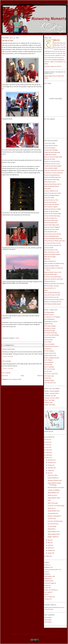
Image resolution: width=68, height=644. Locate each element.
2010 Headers (48, 617)
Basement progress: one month (56, 487)
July (49, 473)
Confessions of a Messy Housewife (54, 173)
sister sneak (47, 592)
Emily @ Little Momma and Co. (53, 184)
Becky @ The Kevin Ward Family (53, 157)
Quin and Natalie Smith (51, 274)
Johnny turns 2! (52, 508)
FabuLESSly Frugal (50, 331)
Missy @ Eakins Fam (50, 261)
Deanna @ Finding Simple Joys (53, 177)
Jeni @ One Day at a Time (51, 200)
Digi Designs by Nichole (51, 321)
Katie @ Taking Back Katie (52, 236)
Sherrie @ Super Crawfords (52, 286)
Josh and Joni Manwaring (51, 220)
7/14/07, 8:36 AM (7, 368)
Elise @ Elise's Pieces (50, 182)
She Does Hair (48, 365)
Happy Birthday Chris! (54, 531)
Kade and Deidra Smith (51, 232)
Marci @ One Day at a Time (52, 252)
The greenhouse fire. (53, 513)
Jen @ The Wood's (49, 198)
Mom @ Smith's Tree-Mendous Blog (54, 263)
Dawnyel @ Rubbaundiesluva (52, 175)
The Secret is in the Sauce (51, 374)
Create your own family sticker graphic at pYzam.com (35, 634)
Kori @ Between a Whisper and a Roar (55, 241)
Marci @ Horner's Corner (51, 250)
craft (46, 572)
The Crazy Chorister (50, 369)
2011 (47, 447)
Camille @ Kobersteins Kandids (53, 166)
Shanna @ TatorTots (50, 281)
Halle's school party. (53, 503)
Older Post (40, 376)
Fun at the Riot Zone (53, 524)
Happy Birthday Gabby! (54, 498)
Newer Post (5, 376)
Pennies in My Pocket (50, 353)
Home (23, 376)
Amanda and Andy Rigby (51, 150)
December (50, 460)
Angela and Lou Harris (50, 155)
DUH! (49, 500)
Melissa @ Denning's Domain (52, 254)
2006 (47, 556)
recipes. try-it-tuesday (50, 590)
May (49, 543)
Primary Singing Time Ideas (52, 358)
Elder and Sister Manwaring (52, 179)
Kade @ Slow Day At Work (52, 229)
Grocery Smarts (49, 340)
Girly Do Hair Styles (50, 337)
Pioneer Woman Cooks (50, 355)
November (50, 463)
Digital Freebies (49, 324)
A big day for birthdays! (54, 490)
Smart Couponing (49, 367)
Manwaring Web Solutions (51, 346)
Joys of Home (48, 342)
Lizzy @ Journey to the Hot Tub (53, 245)
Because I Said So (49, 315)
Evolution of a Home (50, 328)
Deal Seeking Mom (50, 319)
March (49, 548)
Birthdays (47, 567)
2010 (47, 450)
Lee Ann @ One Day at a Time (52, 243)
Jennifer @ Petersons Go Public (53, 209)
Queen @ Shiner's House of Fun (53, 272)
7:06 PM (17, 338)
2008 (47, 455)
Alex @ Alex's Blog (50, 143)
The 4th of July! (8, 40)
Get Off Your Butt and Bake (52, 335)
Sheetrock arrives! (52, 495)
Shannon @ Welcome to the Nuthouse (54, 283)
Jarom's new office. (53, 475)
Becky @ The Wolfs (50, 159)
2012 (47, 445)
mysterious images (49, 583)
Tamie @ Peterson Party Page (52, 293)
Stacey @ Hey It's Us (50, 288)
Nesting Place (48, 349)
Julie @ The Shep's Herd (51, 223)
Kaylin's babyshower (53, 478)
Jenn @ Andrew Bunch (51, 202)
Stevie (46, 290)
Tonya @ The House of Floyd (52, 295)
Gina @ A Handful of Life (51, 191)
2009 (47, 452)
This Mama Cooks (49, 376)
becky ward (5, 361)
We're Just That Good (50, 383)
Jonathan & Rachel (7, 349)
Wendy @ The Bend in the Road (53, 302)
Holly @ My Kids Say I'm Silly (53, 193)
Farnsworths (48, 189)
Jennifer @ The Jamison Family (53, 213)
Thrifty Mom (48, 378)
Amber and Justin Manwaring (52, 152)
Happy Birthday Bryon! (54, 534)
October (50, 465)
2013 (47, 442)
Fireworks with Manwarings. (55, 521)
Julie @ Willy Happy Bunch (52, 225)
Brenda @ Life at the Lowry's (52, 164)
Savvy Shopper (48, 360)
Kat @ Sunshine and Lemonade (53, 234)
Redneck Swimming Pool (54, 516)
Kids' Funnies (48, 576)
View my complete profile (53, 67)
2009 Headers (48, 622)
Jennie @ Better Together (51, 207)
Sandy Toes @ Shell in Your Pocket (54, 279)
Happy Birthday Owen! (54, 511)
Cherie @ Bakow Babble (51, 168)
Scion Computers (49, 362)
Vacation (47, 599)
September (50, 468)
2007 (47, 458)
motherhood (48, 581)
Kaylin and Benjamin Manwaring (53, 239)
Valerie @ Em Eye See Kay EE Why (54, 299)
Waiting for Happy (49, 380)
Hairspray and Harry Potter (55, 480)
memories (47, 579)
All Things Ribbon (49, 312)
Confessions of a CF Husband (52, 317)
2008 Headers (48, 620)
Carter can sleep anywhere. (51, 569)
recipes (46, 588)
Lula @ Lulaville (49, 248)
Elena (58, 40)
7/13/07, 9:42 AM (7, 356)
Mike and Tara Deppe (50, 257)
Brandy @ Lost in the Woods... (52, 161)
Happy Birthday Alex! (53, 493)
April (49, 545)
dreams (46, 574)
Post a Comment (6, 373)
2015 (47, 439)
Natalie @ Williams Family (52, 266)
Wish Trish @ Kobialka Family (53, 304)
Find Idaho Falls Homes (51, 333)
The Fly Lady (48, 371)
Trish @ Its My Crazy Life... (52, 297)
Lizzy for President (49, 344)
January (50, 553)
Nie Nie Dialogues (49, 351)
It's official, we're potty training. (56, 506)
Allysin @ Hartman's (50, 148)
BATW (46, 565)
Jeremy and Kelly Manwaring (52, 216)
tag (45, 594)
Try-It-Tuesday (48, 597)
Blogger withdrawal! (53, 537)
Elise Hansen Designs (50, 326)
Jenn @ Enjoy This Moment (52, 204)
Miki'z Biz (47, 259)
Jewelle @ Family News (51, 218)
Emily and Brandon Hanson (52, 186)
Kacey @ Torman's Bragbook (52, 227)
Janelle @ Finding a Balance (52, 195)
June (49, 540)
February (50, 550)
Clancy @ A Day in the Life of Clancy (54, 170)
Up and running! (52, 526)
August (50, 470)
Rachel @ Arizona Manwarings (53, 277)
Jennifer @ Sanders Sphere (51, 211)
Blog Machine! (52, 529)
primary (47, 585)
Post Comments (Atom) (15, 379)
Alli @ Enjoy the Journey (51, 145)
